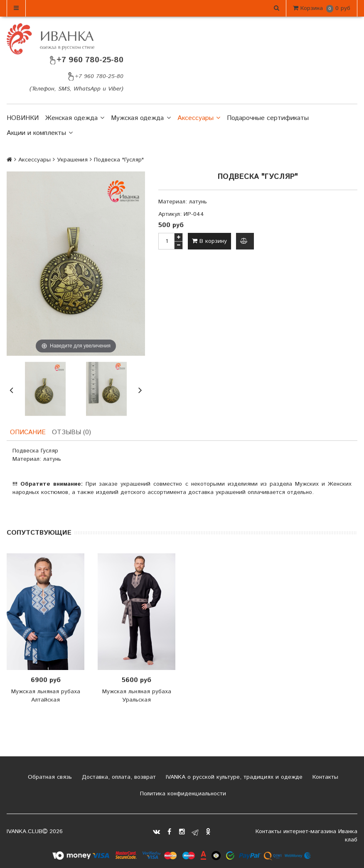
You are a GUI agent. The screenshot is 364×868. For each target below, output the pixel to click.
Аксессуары (199, 118)
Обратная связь (49, 778)
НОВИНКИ (23, 118)
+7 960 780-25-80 (86, 60)
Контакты (324, 778)
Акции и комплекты (40, 133)
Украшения (72, 160)
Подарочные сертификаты (268, 118)
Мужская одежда (141, 118)
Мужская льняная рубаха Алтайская (46, 697)
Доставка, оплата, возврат (118, 778)
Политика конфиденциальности (182, 795)
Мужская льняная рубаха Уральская (137, 697)
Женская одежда (75, 118)
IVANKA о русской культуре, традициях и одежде (233, 778)
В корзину (209, 241)
